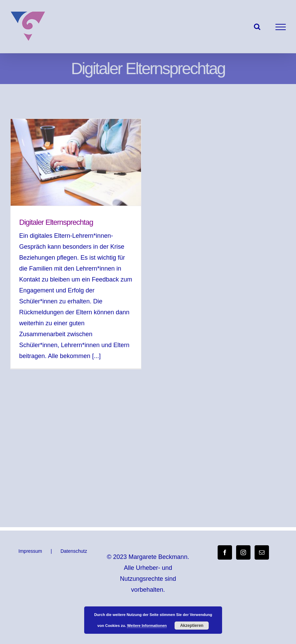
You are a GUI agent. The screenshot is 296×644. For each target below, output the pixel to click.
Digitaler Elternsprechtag (56, 222)
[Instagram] (243, 552)
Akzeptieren (192, 626)
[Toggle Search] (257, 27)
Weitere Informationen (147, 626)
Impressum (30, 551)
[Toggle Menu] (281, 27)
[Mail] (262, 552)
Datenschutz (74, 551)
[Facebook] (225, 552)
